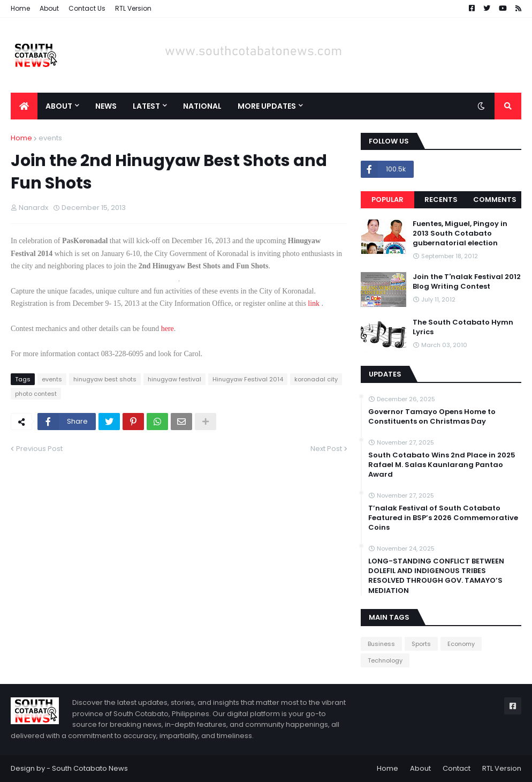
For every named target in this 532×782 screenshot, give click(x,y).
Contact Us (87, 8)
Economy (461, 644)
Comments (495, 200)
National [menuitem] (202, 106)
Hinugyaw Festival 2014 (248, 379)
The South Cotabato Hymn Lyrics (463, 327)
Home (20, 8)
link (313, 303)
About (49, 8)
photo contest (36, 394)
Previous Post (39, 449)
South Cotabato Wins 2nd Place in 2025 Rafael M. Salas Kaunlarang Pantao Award (442, 465)
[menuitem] (24, 106)
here (168, 329)
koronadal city (316, 379)
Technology (385, 660)
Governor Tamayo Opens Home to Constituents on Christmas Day (432, 417)
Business (381, 644)
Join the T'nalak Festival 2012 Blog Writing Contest (467, 282)
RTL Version (133, 8)
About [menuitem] (59, 106)
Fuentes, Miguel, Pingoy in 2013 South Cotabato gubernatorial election (460, 234)
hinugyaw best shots (105, 379)
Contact (457, 768)
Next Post (326, 449)
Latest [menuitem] (146, 106)
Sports (421, 644)
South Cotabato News (90, 768)
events (50, 138)
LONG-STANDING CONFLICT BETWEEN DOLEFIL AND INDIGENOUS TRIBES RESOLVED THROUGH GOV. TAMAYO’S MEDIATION (436, 576)
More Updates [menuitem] (267, 106)
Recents (441, 200)
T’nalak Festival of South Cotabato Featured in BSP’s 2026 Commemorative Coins (443, 518)
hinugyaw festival (174, 379)
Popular (387, 200)
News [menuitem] (106, 106)
